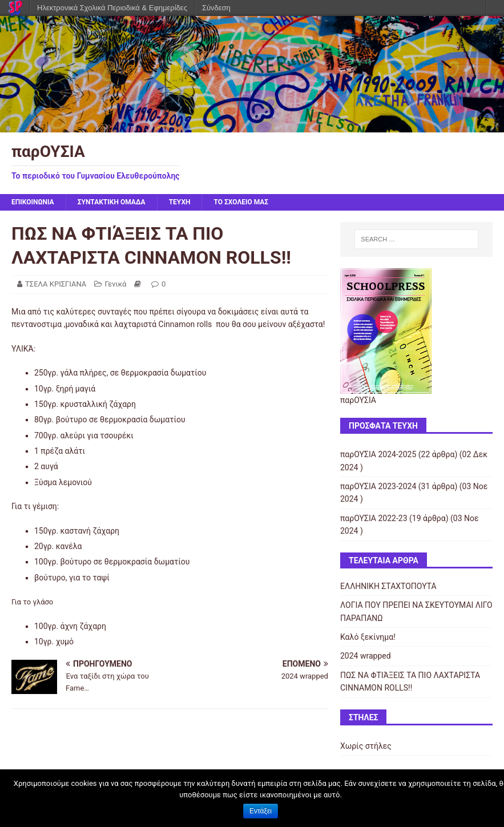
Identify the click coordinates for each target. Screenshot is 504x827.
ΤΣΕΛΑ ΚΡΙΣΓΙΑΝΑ (56, 284)
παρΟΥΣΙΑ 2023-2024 (378, 486)
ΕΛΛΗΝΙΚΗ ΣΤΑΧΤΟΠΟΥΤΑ (388, 586)
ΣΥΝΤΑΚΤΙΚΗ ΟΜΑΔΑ (112, 202)
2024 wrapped (366, 656)
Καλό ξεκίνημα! (368, 637)
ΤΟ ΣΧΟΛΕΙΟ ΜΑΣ (241, 202)
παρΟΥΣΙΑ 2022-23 (374, 518)
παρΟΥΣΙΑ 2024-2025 (378, 454)
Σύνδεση (216, 8)
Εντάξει (261, 811)
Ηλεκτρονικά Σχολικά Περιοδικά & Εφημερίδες (112, 8)
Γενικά (116, 284)
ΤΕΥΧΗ (180, 202)
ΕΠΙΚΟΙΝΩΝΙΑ (33, 202)
